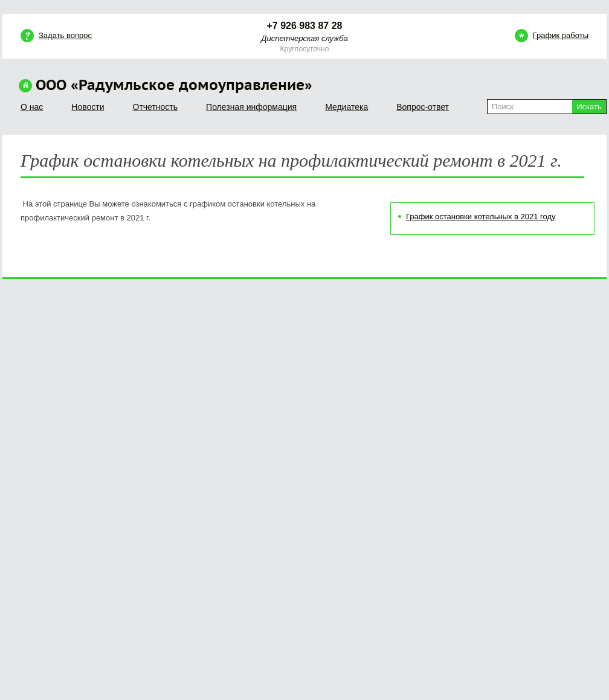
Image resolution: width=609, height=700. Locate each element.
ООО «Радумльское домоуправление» (174, 86)
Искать (589, 107)
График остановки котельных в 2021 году (481, 217)
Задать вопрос (65, 35)
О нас (32, 107)
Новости (88, 107)
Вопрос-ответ (423, 107)
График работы (561, 35)
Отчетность (156, 107)
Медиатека (346, 107)
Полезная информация (251, 107)
